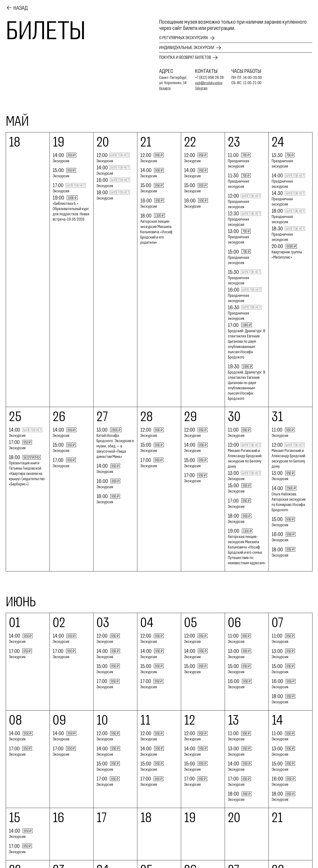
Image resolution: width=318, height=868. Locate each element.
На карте (166, 87)
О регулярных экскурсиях (189, 36)
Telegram (202, 87)
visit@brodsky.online (211, 82)
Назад (21, 7)
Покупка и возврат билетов (191, 57)
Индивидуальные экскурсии (193, 46)
